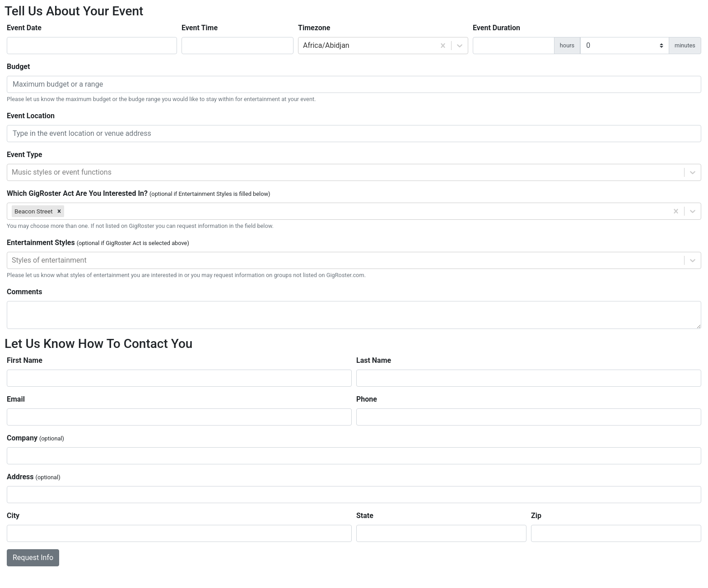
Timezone (314, 28)
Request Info (33, 558)
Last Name (374, 360)
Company (35, 438)
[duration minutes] (625, 46)
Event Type (24, 155)
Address (34, 477)
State (365, 516)
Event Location (31, 116)
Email (16, 399)
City (13, 516)
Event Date (24, 28)
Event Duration (496, 28)
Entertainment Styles (98, 243)
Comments (24, 292)
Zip (536, 516)
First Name (25, 360)
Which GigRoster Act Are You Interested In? (139, 193)
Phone (367, 399)
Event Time (200, 28)
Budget (18, 67)
